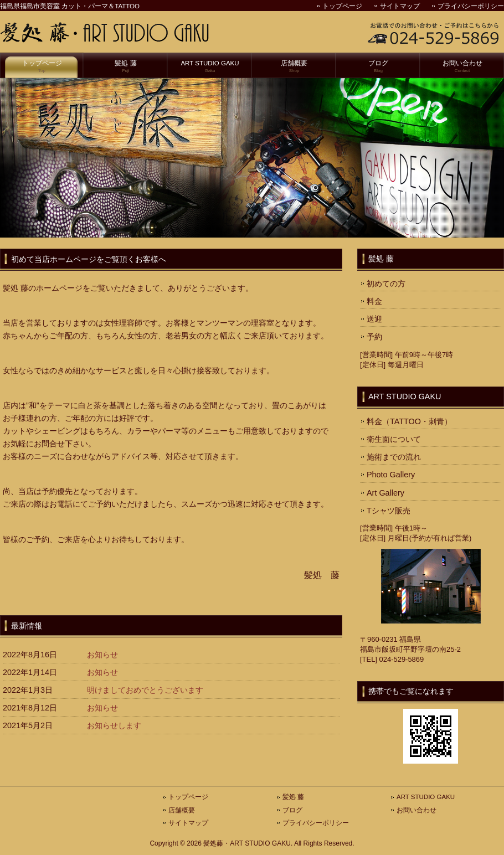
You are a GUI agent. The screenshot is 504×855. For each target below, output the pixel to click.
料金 (374, 301)
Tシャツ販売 (389, 511)
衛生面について (394, 439)
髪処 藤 (126, 67)
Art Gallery (385, 493)
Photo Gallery (391, 475)
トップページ (342, 6)
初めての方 (386, 284)
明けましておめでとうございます (145, 690)
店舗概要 (294, 67)
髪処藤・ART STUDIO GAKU (247, 843)
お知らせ (102, 655)
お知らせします (114, 725)
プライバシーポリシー (471, 6)
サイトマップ (400, 6)
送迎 (374, 319)
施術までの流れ (394, 457)
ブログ (378, 67)
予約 (374, 337)
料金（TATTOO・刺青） (409, 421)
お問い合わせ (462, 67)
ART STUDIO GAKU (210, 67)
